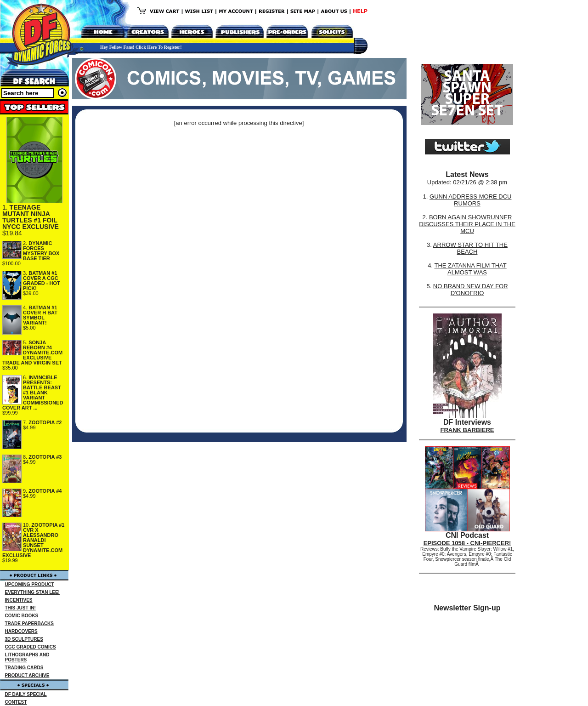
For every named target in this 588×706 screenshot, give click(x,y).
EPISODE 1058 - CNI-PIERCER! (467, 543)
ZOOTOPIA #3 (45, 457)
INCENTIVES (19, 600)
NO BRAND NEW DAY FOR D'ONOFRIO (471, 290)
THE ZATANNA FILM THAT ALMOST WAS (471, 269)
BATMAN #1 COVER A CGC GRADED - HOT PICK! (42, 281)
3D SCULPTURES (24, 639)
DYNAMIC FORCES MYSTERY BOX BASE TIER (41, 251)
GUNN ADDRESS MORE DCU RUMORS (470, 200)
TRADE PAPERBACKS (30, 623)
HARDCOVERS (21, 631)
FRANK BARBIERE (467, 430)
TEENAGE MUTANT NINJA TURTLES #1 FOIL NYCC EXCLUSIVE (31, 217)
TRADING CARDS (24, 668)
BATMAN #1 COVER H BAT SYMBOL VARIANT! (40, 315)
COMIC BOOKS (22, 616)
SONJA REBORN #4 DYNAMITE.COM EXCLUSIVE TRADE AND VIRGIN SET (32, 353)
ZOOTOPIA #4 (45, 491)
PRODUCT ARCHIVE (27, 675)
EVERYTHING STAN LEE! (32, 592)
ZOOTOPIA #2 (45, 422)
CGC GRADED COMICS (31, 647)
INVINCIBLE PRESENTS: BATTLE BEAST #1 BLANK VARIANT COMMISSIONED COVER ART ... (33, 393)
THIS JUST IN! (20, 608)
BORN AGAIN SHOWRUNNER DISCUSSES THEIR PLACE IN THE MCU (467, 224)
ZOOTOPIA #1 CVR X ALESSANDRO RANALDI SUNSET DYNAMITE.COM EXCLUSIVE (34, 540)
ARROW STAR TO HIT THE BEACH (470, 248)
